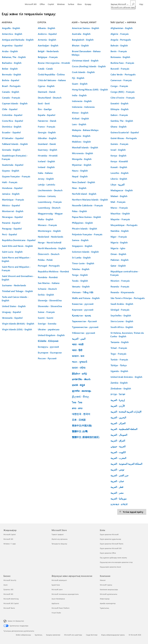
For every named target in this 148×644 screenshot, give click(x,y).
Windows (61, 4)
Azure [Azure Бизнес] (5, 585)
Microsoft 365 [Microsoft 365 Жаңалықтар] (8, 539)
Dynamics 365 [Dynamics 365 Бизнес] (8, 589)
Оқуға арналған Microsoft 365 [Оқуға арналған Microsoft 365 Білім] (111, 548)
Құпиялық (39, 635)
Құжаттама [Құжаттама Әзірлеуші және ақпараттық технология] (56, 585)
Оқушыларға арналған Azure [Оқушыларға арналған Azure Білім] (110, 567)
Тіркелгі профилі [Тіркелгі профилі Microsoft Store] (58, 534)
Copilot (51, 4)
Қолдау (88, 4)
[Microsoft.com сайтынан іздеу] (133, 4)
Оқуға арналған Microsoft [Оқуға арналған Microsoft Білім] (109, 534)
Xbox (79, 4)
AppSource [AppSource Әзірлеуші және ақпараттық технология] (55, 603)
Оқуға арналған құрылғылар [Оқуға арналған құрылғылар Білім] (110, 539)
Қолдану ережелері (53, 635)
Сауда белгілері (92, 635)
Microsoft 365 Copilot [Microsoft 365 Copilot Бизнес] (11, 603)
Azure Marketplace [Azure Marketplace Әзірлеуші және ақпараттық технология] (58, 599)
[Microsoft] (13, 4)
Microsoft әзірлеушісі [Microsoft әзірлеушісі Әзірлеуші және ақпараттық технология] (59, 580)
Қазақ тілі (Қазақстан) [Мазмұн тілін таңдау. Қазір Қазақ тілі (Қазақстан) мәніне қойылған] (16, 621)
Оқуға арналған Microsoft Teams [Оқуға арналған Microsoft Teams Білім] (112, 544)
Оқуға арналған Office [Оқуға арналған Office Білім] (108, 553)
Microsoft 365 (31, 4)
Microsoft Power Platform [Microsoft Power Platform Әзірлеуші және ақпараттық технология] (60, 608)
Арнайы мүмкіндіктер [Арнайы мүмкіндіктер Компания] (108, 603)
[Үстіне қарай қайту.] (132, 512)
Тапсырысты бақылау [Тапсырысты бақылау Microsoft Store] (59, 544)
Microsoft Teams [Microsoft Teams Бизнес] (9, 608)
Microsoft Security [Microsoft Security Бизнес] (10, 580)
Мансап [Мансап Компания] (103, 580)
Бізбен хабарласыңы (23, 635)
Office (42, 4)
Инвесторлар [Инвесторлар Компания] (105, 599)
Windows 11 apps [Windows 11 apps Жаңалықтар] (10, 544)
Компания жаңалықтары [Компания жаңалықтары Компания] (109, 589)
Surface (71, 4)
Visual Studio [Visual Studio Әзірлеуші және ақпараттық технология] (56, 613)
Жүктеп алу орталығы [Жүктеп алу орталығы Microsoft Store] (60, 539)
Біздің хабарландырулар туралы (113, 635)
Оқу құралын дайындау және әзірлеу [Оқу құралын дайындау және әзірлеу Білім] (113, 558)
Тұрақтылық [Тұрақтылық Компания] (104, 608)
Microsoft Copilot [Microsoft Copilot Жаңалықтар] (10, 534)
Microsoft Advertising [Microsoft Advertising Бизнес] (11, 599)
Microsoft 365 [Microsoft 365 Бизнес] (8, 594)
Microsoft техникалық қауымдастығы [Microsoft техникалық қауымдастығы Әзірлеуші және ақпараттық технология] (65, 594)
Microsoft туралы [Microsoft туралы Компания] (106, 585)
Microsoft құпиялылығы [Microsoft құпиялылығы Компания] (109, 594)
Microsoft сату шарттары (73, 635)
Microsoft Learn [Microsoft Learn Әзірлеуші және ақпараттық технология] (57, 589)
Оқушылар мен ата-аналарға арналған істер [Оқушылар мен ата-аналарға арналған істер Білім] (116, 562)
